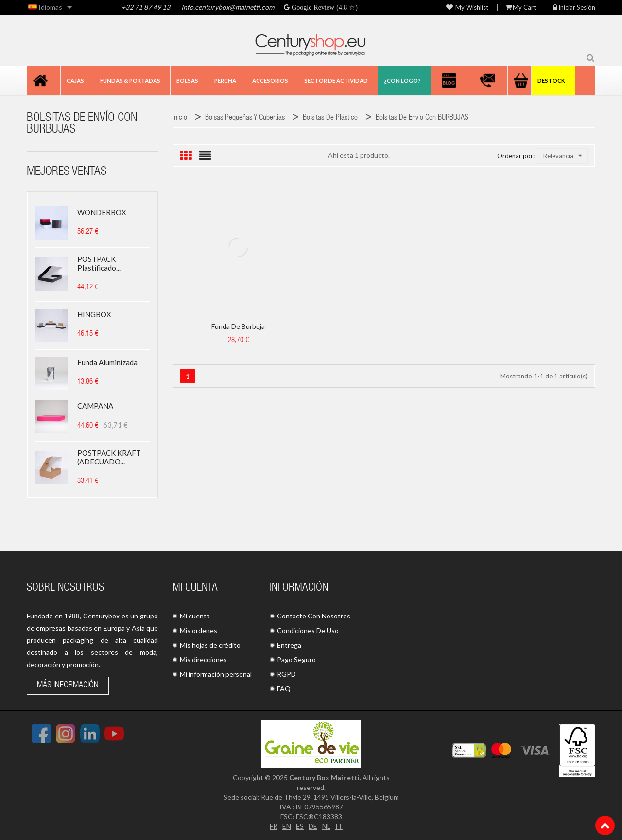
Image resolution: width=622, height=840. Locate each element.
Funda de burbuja (238, 326)
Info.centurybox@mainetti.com (228, 7)
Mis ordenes (199, 630)
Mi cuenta (195, 616)
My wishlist (467, 8)
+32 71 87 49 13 (146, 7)
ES (300, 826)
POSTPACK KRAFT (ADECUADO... (109, 457)
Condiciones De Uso (308, 630)
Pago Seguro (296, 660)
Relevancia (562, 156)
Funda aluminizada (107, 362)
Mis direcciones (203, 660)
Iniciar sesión (574, 8)
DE (313, 826)
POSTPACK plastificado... (99, 263)
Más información (68, 686)
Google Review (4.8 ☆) (324, 7)
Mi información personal (216, 674)
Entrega (289, 645)
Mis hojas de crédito (210, 645)
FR (274, 826)
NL (326, 826)
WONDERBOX (102, 212)
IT (339, 826)
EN (287, 826)
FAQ (284, 689)
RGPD (286, 674)
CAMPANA (95, 406)
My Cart (521, 8)
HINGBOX (94, 314)
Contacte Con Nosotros (314, 616)
